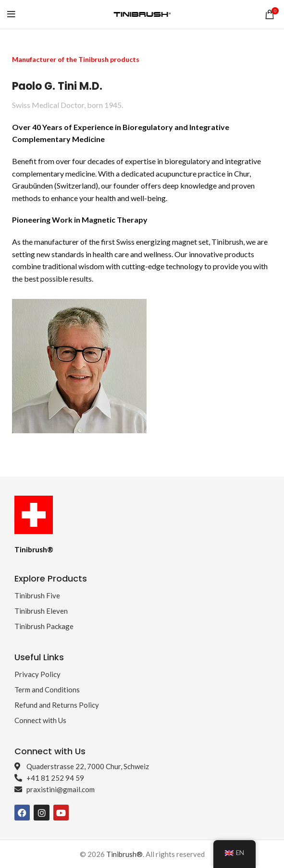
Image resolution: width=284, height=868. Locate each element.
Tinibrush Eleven (41, 611)
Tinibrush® (124, 854)
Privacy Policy (37, 674)
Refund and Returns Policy (57, 705)
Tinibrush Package (44, 626)
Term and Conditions (47, 690)
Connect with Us (40, 720)
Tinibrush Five (37, 595)
